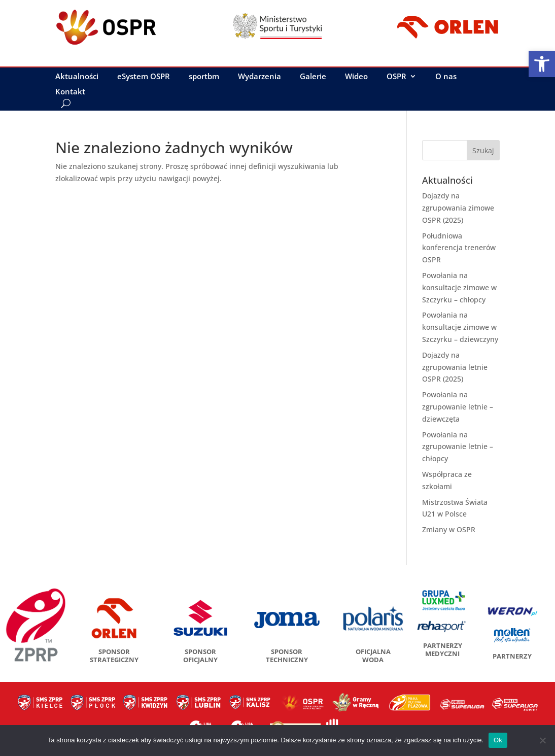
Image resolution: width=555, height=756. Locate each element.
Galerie (313, 77)
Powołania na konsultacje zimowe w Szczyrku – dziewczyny (460, 327)
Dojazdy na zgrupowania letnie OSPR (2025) (455, 367)
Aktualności (77, 77)
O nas (446, 77)
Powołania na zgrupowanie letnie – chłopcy (458, 447)
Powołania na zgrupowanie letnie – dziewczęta (458, 407)
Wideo (356, 77)
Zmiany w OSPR (449, 529)
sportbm (204, 77)
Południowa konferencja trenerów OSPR (459, 248)
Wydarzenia (259, 77)
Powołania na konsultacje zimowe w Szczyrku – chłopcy (459, 287)
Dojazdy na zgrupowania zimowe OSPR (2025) (458, 208)
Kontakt (70, 92)
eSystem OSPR (144, 77)
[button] (542, 64)
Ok (498, 740)
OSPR (396, 77)
